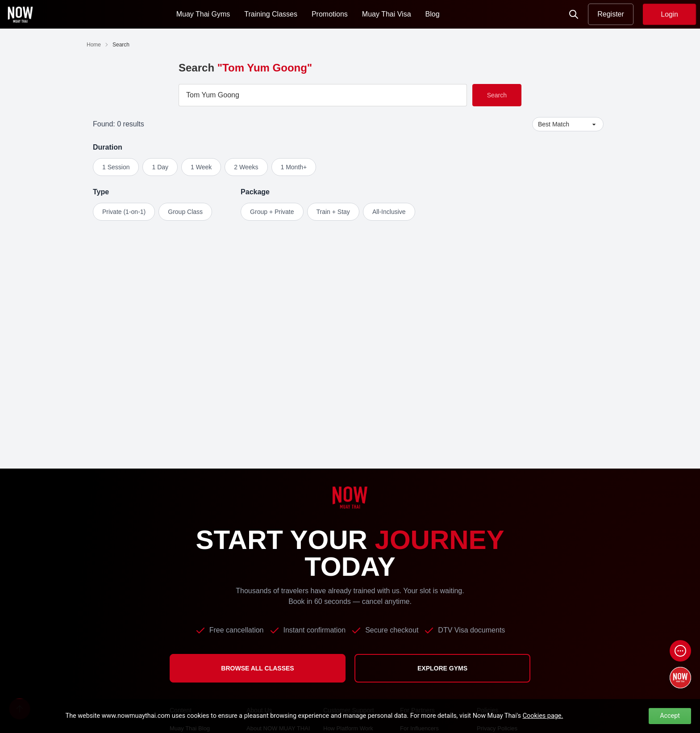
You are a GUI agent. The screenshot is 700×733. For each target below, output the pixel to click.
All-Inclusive (389, 212)
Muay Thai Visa (387, 14)
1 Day (160, 167)
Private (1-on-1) (124, 212)
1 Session (116, 167)
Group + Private (272, 212)
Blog (433, 14)
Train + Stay (333, 212)
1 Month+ (294, 167)
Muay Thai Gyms (203, 14)
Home (94, 45)
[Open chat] (680, 651)
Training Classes (271, 14)
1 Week (201, 167)
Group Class (185, 212)
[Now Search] (574, 14)
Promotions (330, 14)
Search (497, 95)
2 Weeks (246, 167)
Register (611, 14)
